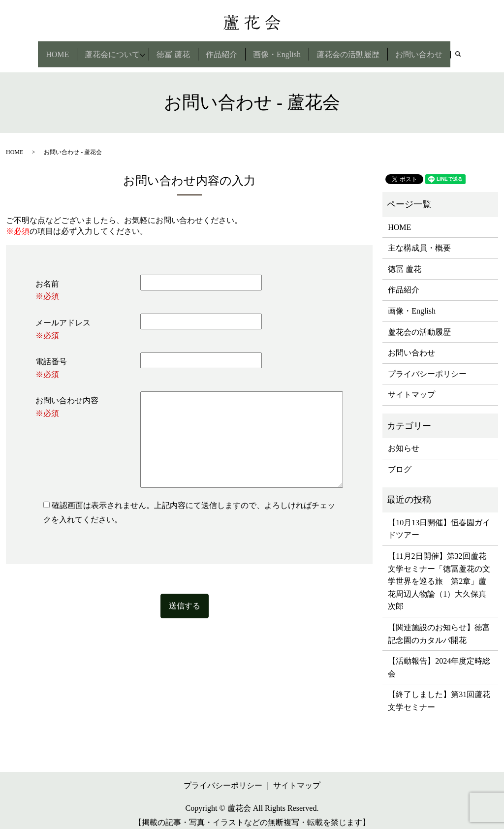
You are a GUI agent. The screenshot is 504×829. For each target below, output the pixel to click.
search (464, 51)
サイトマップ (411, 386)
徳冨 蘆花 (175, 49)
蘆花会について (111, 49)
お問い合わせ (420, 49)
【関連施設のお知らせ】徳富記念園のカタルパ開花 (439, 625)
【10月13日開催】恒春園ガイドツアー (439, 520)
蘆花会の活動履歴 (349, 49)
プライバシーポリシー (427, 365)
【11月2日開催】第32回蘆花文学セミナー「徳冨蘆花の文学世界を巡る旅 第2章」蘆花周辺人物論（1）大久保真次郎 (439, 572)
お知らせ (404, 440)
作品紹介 (223, 49)
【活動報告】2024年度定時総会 (439, 659)
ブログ (400, 461)
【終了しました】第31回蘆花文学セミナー (439, 692)
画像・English (278, 49)
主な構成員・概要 (419, 239)
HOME (56, 49)
